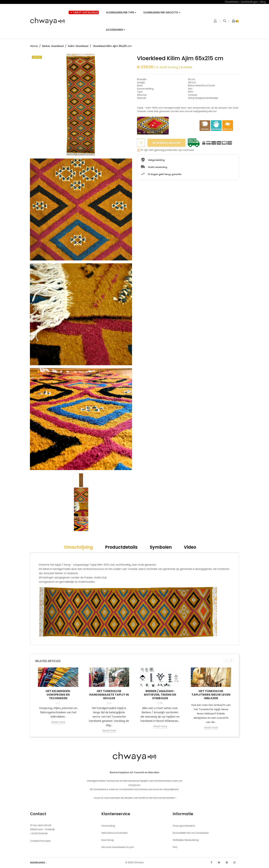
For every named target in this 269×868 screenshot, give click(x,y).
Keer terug (108, 840)
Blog (263, 2)
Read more (58, 722)
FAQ (175, 847)
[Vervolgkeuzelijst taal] (40, 863)
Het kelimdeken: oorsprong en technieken (58, 695)
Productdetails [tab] (121, 547)
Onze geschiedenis (184, 826)
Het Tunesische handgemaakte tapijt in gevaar (109, 695)
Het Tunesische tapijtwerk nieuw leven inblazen (211, 695)
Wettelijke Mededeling (186, 840)
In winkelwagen (167, 143)
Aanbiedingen (250, 2)
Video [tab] (190, 547)
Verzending (108, 826)
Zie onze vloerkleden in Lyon (118, 847)
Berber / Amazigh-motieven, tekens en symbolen (160, 695)
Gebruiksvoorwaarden (115, 833)
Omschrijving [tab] (78, 547)
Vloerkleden (232, 2)
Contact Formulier (40, 841)
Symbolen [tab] (161, 547)
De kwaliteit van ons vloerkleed (191, 833)
